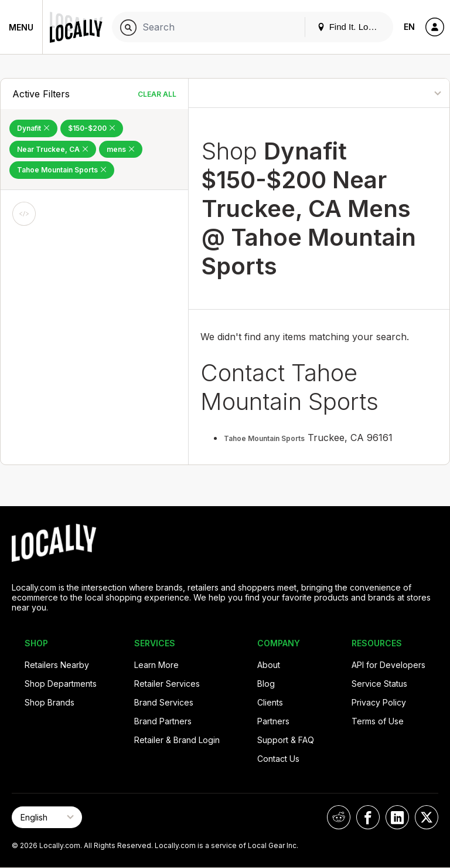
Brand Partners (163, 721)
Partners (273, 721)
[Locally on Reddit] (339, 817)
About (269, 665)
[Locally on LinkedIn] (397, 817)
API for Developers (388, 665)
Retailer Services (167, 684)
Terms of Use (378, 721)
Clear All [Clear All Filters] (157, 94)
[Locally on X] (427, 817)
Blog (266, 684)
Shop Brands (50, 702)
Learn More (156, 665)
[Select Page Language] (47, 817)
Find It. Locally (352, 27)
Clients (270, 702)
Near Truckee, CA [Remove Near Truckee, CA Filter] (53, 149)
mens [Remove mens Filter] (121, 149)
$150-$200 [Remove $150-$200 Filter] (92, 128)
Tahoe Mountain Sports (264, 438)
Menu (21, 27)
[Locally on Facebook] (368, 817)
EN (409, 27)
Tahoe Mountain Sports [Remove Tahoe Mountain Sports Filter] (62, 170)
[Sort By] (401, 93)
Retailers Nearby (57, 665)
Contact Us (278, 759)
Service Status (379, 684)
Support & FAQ (286, 740)
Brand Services (164, 702)
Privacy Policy (379, 702)
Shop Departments (61, 684)
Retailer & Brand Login (177, 740)
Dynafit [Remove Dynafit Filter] (33, 128)
